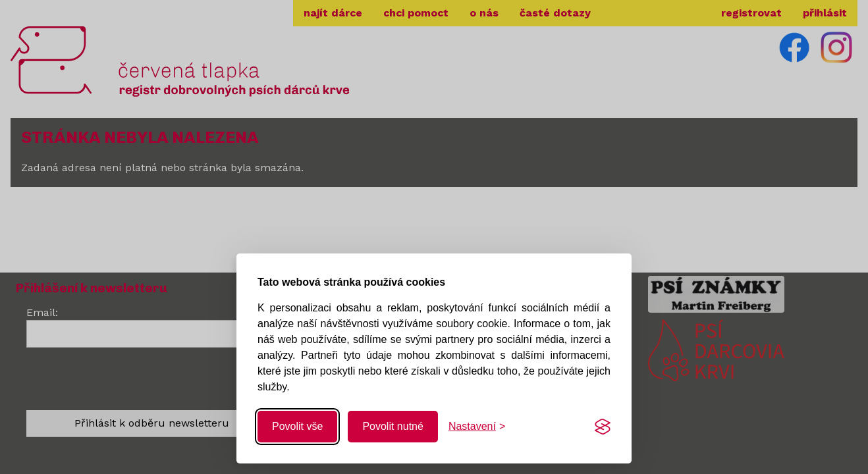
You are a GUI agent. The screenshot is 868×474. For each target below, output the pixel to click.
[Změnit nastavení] (477, 427)
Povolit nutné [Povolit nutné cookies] (393, 426)
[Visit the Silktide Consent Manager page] (603, 427)
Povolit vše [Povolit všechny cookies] (297, 426)
